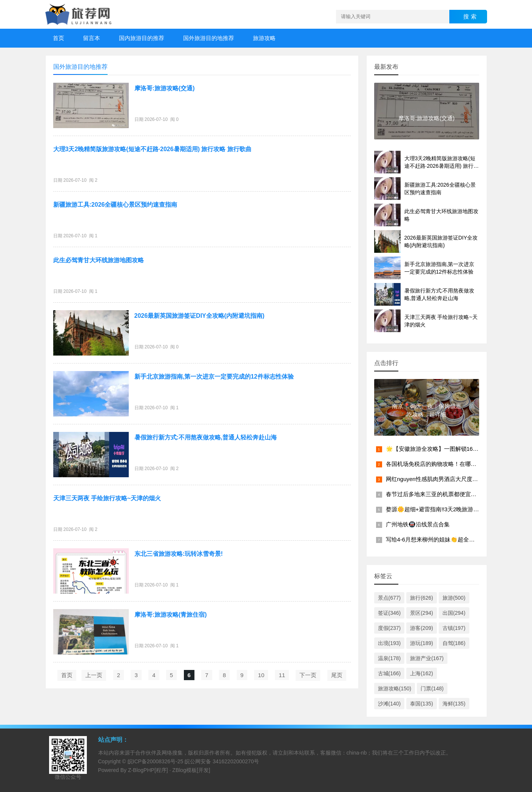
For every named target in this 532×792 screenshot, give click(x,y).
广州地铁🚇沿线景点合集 (418, 524)
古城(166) (389, 673)
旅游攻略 (264, 38)
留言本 (92, 38)
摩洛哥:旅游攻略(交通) (165, 88)
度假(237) (389, 628)
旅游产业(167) (427, 658)
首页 (59, 38)
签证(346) (389, 613)
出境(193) (389, 643)
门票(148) (432, 688)
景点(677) (389, 598)
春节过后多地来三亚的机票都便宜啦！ (434, 494)
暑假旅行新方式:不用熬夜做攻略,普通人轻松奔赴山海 (206, 437)
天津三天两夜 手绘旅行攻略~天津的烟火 (107, 498)
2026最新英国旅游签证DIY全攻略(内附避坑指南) (200, 316)
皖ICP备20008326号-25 (156, 761)
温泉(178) (389, 658)
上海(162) (422, 673)
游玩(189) (422, 643)
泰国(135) (422, 704)
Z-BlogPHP (141, 770)
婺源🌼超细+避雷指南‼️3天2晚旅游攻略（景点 (444, 509)
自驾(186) (454, 643)
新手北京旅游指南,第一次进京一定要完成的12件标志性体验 (214, 377)
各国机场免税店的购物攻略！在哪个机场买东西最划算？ (457, 464)
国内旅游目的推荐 (142, 38)
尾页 (337, 675)
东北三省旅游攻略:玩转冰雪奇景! (179, 554)
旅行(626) (422, 598)
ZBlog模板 (184, 770)
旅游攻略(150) (395, 688)
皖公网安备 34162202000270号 (222, 761)
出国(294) (454, 613)
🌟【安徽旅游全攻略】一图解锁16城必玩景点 (444, 449)
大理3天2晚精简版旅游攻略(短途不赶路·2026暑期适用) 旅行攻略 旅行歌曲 (152, 149)
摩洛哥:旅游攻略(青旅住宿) (171, 615)
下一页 (308, 675)
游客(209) (422, 628)
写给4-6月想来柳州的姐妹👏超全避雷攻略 (439, 539)
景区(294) (422, 613)
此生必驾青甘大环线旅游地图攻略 (99, 260)
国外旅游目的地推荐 (209, 38)
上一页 (94, 675)
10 (261, 675)
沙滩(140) (389, 704)
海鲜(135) (454, 704)
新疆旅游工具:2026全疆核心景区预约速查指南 (115, 205)
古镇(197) (454, 628)
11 (282, 675)
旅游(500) (454, 598)
